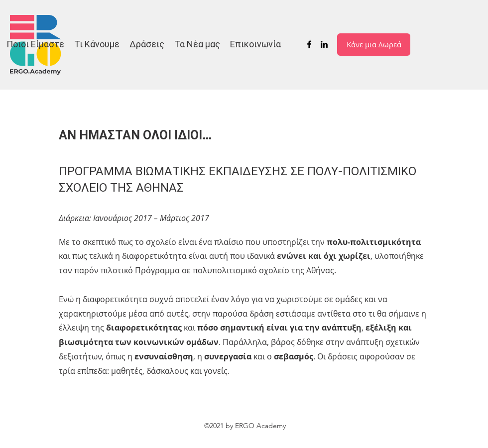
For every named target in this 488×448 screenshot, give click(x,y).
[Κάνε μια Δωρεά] (374, 45)
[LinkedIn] (324, 44)
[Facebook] (309, 44)
